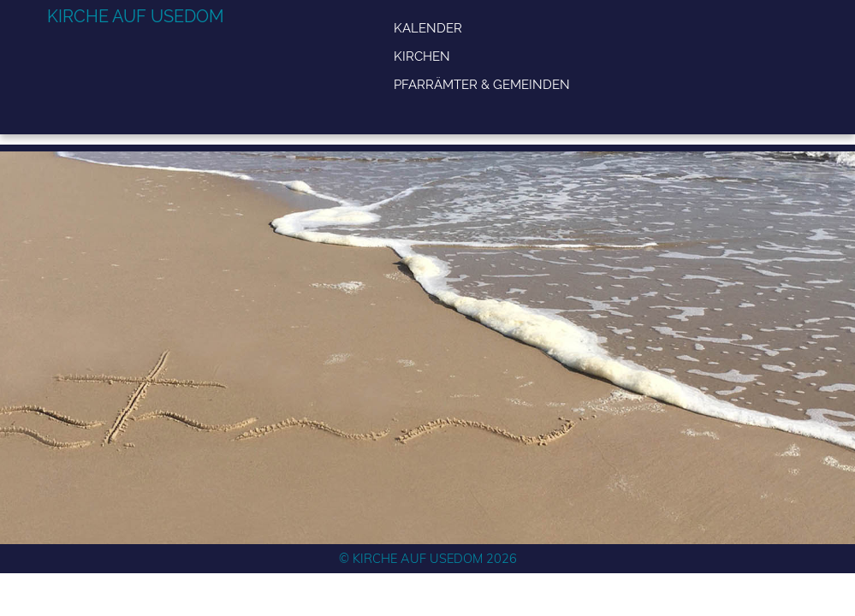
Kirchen (422, 56)
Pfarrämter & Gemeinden (482, 84)
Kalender (428, 28)
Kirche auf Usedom (136, 16)
